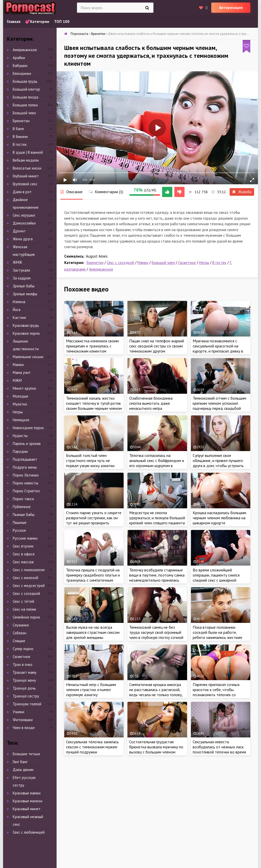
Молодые (21, 396)
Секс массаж (23, 562)
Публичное (22, 507)
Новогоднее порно (28, 428)
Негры (204, 263)
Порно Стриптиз (26, 491)
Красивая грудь (26, 325)
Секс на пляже (24, 609)
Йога (17, 310)
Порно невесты (25, 483)
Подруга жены (25, 467)
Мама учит (22, 373)
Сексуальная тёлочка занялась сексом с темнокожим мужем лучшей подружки (92, 747)
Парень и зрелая (27, 444)
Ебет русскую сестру (24, 781)
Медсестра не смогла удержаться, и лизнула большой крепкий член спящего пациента (157, 518)
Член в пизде (24, 728)
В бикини (20, 137)
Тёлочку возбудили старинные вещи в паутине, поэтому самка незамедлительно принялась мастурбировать (157, 578)
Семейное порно (26, 617)
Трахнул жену (24, 680)
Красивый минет (27, 809)
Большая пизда (25, 97)
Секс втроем (23, 546)
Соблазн (19, 633)
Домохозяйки (24, 223)
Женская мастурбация (24, 251)
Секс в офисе (24, 554)
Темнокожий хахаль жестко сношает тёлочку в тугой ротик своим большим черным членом (94, 403)
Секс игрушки (24, 215)
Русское (19, 530)
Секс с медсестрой (29, 586)
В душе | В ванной (28, 152)
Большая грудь (25, 81)
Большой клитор (26, 89)
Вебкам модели (26, 160)
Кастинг (19, 318)
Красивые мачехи (28, 801)
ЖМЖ (17, 262)
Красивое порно (26, 333)
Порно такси (23, 499)
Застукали (21, 270)
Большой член (163, 263)
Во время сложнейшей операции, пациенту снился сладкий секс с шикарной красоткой (216, 578)
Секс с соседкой (120, 263)
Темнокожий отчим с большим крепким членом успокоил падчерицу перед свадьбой (219, 403)
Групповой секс (25, 184)
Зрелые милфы (25, 294)
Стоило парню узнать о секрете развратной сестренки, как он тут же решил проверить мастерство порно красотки (94, 520)
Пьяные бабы (24, 515)
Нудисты (20, 436)
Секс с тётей (23, 601)
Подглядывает (25, 459)
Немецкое (21, 420)
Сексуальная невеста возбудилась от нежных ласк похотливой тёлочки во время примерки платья (219, 749)
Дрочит (19, 231)
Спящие (19, 641)
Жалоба (242, 192)
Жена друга (23, 239)
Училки (18, 712)
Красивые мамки (27, 793)
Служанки (21, 625)
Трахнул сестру (26, 696)
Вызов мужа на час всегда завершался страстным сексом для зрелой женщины (93, 632)
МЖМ (17, 380)
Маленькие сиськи (28, 357)
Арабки (19, 58)
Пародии (20, 451)
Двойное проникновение (26, 204)
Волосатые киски (27, 168)
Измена (19, 302)
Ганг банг (20, 762)
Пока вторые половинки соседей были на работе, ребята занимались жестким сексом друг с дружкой (217, 635)
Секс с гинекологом (29, 570)
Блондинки (22, 73)
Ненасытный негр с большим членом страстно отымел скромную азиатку (91, 690)
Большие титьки (26, 754)
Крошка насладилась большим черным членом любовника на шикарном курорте (219, 518)
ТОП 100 (62, 22)
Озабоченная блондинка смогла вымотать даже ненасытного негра (151, 403)
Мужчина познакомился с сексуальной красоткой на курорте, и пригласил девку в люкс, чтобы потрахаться (218, 348)
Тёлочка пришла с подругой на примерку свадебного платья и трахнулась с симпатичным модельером (93, 578)
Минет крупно (24, 388)
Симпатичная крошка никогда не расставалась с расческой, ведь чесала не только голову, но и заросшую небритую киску (156, 692)
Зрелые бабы (24, 286)
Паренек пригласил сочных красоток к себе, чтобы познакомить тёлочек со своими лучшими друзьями (216, 692)
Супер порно (23, 649)
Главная (14, 22)
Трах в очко (23, 664)
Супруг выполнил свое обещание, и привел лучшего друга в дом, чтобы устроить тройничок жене (218, 463)
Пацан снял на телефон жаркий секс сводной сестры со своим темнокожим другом (157, 346)
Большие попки (25, 105)
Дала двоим (23, 770)
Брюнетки (95, 263)
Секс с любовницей (29, 832)
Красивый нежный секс (28, 821)
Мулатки (20, 404)
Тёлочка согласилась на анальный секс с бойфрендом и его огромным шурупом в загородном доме (157, 463)
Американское (101, 269)
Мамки (143, 263)
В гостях (219, 263)
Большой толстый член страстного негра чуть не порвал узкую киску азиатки (90, 460)
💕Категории (37, 22)
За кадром (22, 278)
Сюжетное (187, 263)
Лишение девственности (26, 345)
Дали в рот (22, 192)
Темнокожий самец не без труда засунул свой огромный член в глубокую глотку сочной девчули (156, 635)
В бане (18, 129)
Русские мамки (25, 538)
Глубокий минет (26, 176)
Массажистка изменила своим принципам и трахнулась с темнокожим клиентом (92, 346)
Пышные (20, 522)
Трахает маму (25, 672)
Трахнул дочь (24, 688)
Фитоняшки (23, 720)
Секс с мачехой (25, 578)
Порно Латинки (26, 475)
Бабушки (20, 66)
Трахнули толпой (27, 704)
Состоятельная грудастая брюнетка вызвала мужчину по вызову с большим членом (156, 747)
